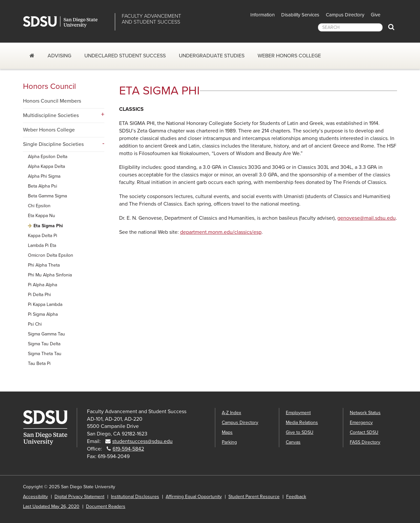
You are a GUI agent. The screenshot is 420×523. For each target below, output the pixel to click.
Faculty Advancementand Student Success (151, 19)
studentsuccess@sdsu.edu (142, 441)
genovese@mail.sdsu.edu (367, 218)
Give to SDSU (300, 432)
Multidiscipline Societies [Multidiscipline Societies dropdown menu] (51, 115)
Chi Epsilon (39, 206)
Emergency (361, 422)
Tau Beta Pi (39, 363)
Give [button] (376, 15)
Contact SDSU (364, 432)
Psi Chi (35, 324)
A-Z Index (231, 413)
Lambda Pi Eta (42, 245)
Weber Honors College (289, 56)
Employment (298, 413)
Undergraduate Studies (212, 56)
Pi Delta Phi (39, 295)
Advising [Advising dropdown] (59, 56)
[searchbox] (350, 27)
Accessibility (35, 497)
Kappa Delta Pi (42, 236)
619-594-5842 (128, 449)
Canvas (293, 442)
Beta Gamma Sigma (47, 196)
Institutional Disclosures (135, 497)
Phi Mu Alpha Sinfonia (50, 275)
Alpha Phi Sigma (44, 176)
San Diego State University (66, 22)
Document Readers (106, 506)
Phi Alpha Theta (44, 265)
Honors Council (49, 86)
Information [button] (262, 15)
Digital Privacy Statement (79, 497)
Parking (229, 442)
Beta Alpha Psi (42, 186)
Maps (227, 432)
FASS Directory (365, 442)
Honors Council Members (52, 101)
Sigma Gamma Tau (46, 334)
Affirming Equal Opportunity (194, 497)
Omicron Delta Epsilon (51, 255)
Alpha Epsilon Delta (48, 157)
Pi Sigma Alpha (43, 314)
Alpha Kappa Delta (46, 166)
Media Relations (302, 422)
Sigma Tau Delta (44, 344)
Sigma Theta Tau (45, 354)
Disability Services (300, 15)
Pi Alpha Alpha (42, 285)
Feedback (296, 497)
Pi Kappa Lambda (45, 304)
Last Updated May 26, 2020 (51, 506)
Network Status (365, 413)
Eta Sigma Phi (48, 226)
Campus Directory (345, 15)
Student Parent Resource (254, 497)
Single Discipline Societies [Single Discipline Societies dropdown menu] (53, 144)
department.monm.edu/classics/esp (221, 232)
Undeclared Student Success (125, 56)
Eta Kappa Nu (42, 216)
